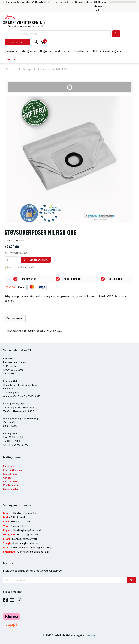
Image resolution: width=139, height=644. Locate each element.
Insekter (10, 51)
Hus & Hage (25, 69)
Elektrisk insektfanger (105, 51)
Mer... (9, 59)
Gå (132, 580)
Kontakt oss (17, 42)
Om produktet (14, 318)
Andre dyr (61, 51)
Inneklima (80, 51)
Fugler (44, 51)
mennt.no (91, 635)
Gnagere (27, 51)
